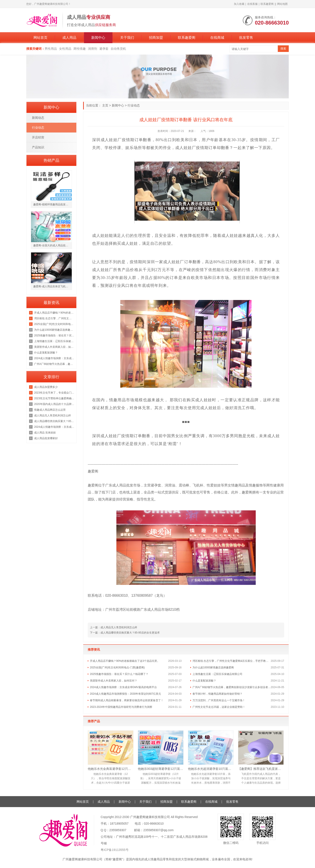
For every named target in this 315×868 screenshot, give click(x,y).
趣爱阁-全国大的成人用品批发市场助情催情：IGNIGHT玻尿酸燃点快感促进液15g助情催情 (52, 245)
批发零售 (246, 38)
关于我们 (127, 38)
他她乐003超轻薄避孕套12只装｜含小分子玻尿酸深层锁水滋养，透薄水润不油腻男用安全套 (161, 769)
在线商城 (217, 38)
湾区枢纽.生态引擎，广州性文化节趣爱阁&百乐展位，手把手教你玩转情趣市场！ (232, 661)
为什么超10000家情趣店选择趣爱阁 (213, 667)
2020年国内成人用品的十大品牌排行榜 (54, 404)
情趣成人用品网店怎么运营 (50, 410)
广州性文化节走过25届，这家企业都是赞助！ (219, 707)
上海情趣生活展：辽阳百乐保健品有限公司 (217, 674)
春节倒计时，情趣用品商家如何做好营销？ (217, 694)
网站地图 (282, 4)
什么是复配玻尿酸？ (204, 681)
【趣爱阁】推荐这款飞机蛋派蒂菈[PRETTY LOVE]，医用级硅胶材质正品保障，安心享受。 (261, 769)
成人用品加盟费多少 (46, 387)
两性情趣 (80, 49)
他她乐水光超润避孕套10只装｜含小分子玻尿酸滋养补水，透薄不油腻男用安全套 (211, 769)
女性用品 (65, 49)
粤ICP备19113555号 (115, 850)
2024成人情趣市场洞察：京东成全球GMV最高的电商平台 (123, 687)
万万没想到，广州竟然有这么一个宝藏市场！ (219, 700)
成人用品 (69, 38)
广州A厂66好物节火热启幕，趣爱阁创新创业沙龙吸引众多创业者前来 (232, 687)
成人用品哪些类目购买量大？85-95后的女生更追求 (54, 421)
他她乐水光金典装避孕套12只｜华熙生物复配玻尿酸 (111, 769)
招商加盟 (156, 38)
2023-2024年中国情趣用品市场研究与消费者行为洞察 (121, 707)
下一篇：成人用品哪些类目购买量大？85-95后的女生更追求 (125, 633)
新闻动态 (38, 118)
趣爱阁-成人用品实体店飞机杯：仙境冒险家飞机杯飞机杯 (52, 286)
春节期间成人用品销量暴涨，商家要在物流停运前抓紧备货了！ (127, 700)
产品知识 (38, 147)
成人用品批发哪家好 (46, 438)
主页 (105, 105)
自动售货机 (118, 49)
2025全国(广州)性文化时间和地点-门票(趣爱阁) (117, 667)
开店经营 (38, 137)
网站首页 (40, 38)
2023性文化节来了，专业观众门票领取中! (54, 393)
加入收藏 (239, 4)
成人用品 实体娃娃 (45, 433)
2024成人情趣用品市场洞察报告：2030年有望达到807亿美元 (125, 694)
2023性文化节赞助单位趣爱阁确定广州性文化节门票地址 (54, 398)
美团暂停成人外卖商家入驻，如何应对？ (114, 681)
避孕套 (104, 49)
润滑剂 (93, 49)
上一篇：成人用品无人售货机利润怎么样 (114, 627)
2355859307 (118, 830)
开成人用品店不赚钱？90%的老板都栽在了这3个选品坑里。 (125, 661)
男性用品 (51, 49)
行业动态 (134, 105)
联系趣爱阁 (267, 4)
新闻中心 (98, 38)
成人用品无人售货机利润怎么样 (52, 415)
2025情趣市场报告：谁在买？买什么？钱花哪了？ (119, 674)
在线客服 (252, 4)
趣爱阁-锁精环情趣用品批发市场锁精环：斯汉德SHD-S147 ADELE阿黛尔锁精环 (52, 204)
